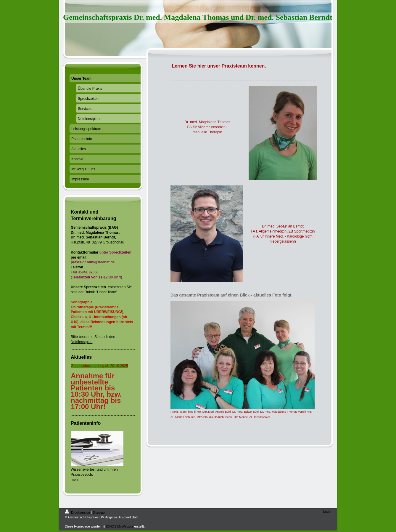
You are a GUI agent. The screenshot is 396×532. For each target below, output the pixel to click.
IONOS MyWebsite (120, 526)
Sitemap (99, 512)
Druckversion (78, 512)
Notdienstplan (82, 342)
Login (327, 512)
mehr (75, 480)
